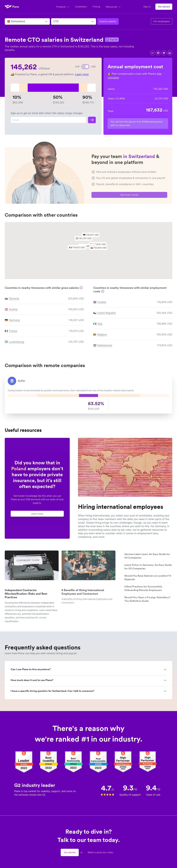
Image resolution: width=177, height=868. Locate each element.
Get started (164, 7)
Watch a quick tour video (100, 852)
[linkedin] (170, 53)
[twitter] (164, 53)
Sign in (147, 7)
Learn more (82, 74)
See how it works (129, 196)
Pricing (96, 7)
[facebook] (158, 53)
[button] (85, 240)
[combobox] (7, 21)
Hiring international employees (121, 507)
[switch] (85, 67)
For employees (162, 21)
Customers (81, 7)
